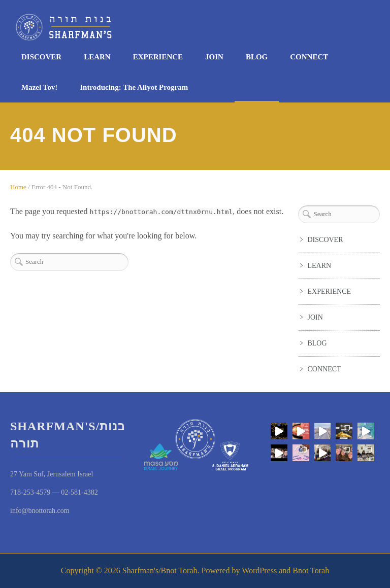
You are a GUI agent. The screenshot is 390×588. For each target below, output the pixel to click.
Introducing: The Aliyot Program (134, 87)
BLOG (257, 57)
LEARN (97, 57)
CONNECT (309, 57)
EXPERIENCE (158, 57)
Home (18, 187)
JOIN (214, 57)
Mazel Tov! (39, 87)
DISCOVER (41, 57)
